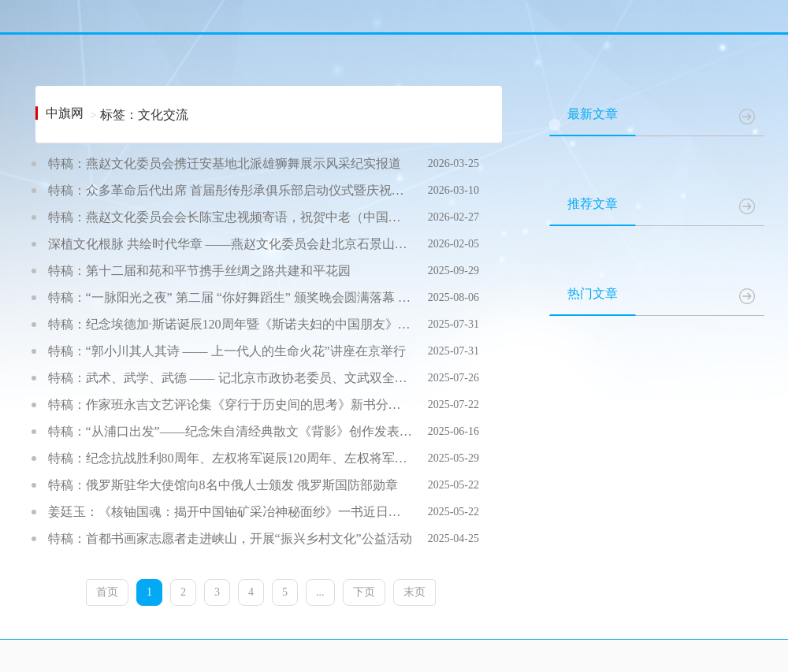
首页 (107, 592)
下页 (364, 592)
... (320, 592)
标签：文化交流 (144, 115)
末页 (414, 592)
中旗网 (65, 113)
